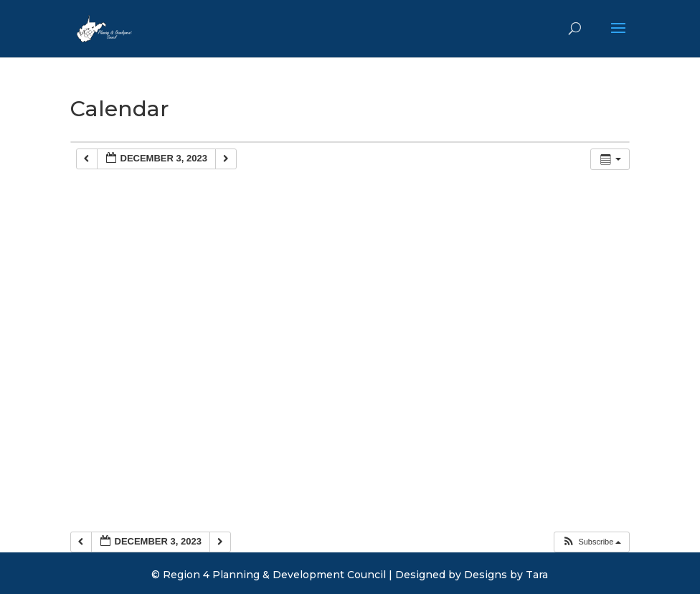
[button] (591, 542)
